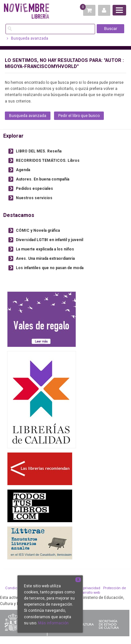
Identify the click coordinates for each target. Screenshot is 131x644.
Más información (53, 623)
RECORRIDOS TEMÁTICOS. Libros (48, 161)
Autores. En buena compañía (43, 179)
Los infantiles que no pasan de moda (50, 268)
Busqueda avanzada (27, 38)
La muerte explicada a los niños (45, 249)
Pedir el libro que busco (79, 116)
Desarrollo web (88, 593)
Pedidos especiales (34, 189)
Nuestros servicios (34, 198)
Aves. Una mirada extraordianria (45, 259)
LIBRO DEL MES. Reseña (39, 151)
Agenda (23, 170)
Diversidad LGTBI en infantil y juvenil (49, 240)
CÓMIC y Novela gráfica (38, 230)
